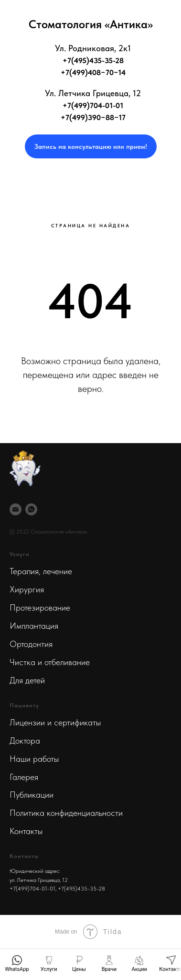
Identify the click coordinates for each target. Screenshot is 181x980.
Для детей (27, 680)
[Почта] (16, 509)
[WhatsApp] (31, 509)
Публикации (32, 795)
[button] (91, 146)
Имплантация (34, 626)
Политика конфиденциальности (66, 813)
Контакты (26, 831)
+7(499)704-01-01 (32, 889)
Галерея (24, 777)
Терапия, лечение (41, 571)
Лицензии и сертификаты (55, 722)
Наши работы (34, 759)
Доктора (25, 741)
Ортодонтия (31, 644)
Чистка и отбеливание (50, 662)
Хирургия (27, 589)
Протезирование (40, 607)
